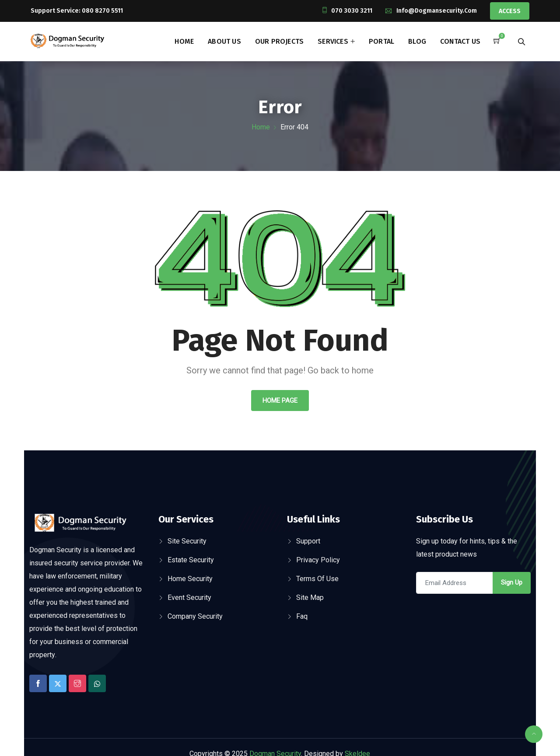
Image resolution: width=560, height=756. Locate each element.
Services (333, 41)
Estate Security (191, 560)
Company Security (195, 616)
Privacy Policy (318, 560)
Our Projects (279, 41)
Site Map (310, 597)
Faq (302, 616)
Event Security (189, 597)
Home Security (190, 579)
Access (510, 11)
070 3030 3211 (352, 11)
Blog (417, 41)
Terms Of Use (317, 579)
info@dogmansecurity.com (437, 11)
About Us (224, 41)
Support (308, 541)
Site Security (187, 541)
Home (184, 41)
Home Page (280, 401)
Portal (381, 41)
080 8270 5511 (102, 11)
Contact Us (460, 41)
